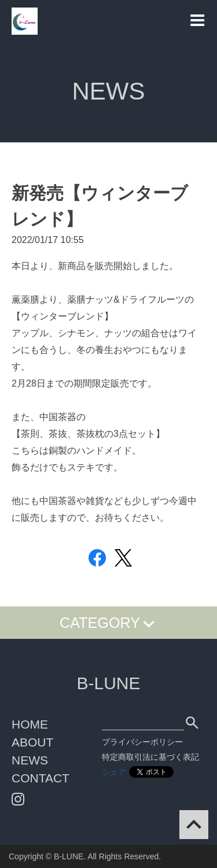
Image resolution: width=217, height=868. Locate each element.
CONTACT (41, 778)
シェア (114, 772)
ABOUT (32, 742)
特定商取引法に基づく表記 (150, 757)
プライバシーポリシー (142, 742)
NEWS (30, 760)
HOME (30, 724)
